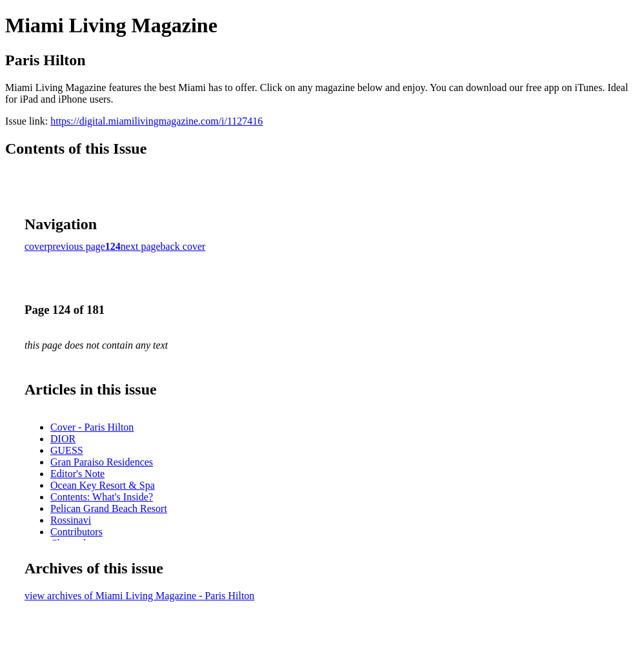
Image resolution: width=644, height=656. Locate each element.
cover (36, 246)
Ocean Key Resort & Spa (103, 485)
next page (141, 246)
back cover (183, 246)
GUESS (67, 450)
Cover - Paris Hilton (92, 427)
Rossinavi (71, 520)
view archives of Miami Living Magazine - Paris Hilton (139, 596)
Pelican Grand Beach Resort (109, 508)
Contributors (76, 532)
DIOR (63, 439)
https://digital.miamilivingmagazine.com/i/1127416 (156, 121)
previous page (76, 246)
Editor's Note (77, 474)
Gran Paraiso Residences (102, 462)
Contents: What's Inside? (102, 497)
